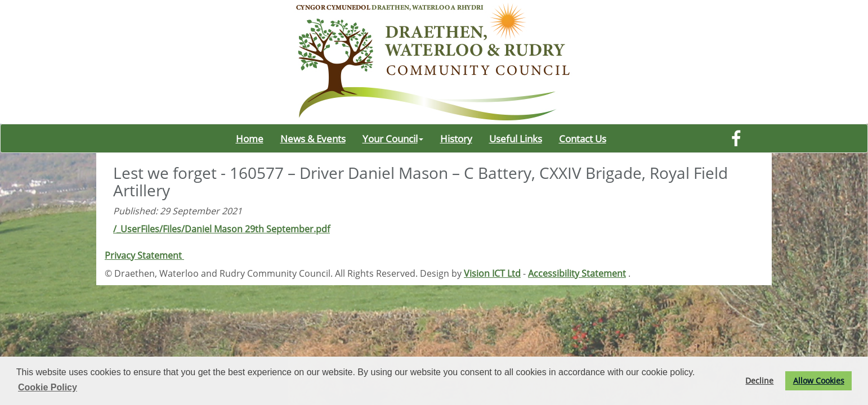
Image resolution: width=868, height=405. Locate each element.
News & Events (313, 138)
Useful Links (516, 138)
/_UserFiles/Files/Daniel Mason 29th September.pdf (222, 229)
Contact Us (583, 138)
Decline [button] (759, 381)
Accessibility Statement (577, 273)
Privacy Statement (144, 255)
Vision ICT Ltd (492, 273)
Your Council (393, 138)
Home (250, 138)
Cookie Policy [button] (48, 387)
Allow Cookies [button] (819, 381)
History (456, 138)
